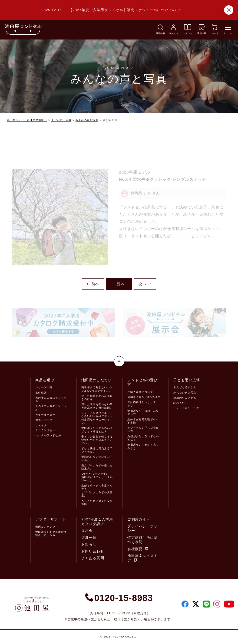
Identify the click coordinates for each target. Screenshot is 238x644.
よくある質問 (93, 558)
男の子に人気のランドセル (51, 399)
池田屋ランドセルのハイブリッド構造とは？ (97, 430)
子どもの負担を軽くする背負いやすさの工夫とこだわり (97, 440)
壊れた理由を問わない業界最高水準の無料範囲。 (97, 406)
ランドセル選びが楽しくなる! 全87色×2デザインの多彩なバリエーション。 (97, 418)
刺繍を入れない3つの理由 (144, 397)
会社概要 (138, 549)
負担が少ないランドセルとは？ (143, 438)
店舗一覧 (89, 537)
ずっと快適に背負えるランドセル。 (97, 450)
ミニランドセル (45, 430)
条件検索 (41, 393)
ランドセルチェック (186, 408)
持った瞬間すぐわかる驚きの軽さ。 (97, 398)
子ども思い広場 (61, 120)
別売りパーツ (44, 420)
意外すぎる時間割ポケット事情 (143, 421)
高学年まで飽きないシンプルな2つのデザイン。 (97, 389)
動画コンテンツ (45, 527)
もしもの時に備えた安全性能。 (97, 503)
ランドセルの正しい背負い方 (143, 429)
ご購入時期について (140, 392)
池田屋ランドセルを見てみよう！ (143, 446)
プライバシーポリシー (142, 528)
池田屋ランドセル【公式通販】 (27, 120)
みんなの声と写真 (87, 120)
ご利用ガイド (139, 519)
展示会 (87, 531)
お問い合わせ (93, 551)
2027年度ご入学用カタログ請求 (97, 521)
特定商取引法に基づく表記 (142, 540)
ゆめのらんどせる (185, 398)
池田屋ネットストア (142, 558)
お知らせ (89, 544)
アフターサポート (50, 519)
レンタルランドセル (48, 435)
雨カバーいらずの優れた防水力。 (97, 467)
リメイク (41, 425)
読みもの (179, 403)
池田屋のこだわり (96, 380)
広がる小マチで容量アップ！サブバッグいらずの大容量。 (97, 491)
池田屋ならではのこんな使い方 (143, 412)
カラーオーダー (45, 415)
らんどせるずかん (185, 387)
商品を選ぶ (45, 380)
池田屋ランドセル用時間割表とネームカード (51, 533)
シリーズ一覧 (44, 387)
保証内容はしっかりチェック (143, 404)
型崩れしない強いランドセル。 (97, 458)
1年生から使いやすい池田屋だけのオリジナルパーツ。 (97, 477)
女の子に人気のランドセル (51, 408)
